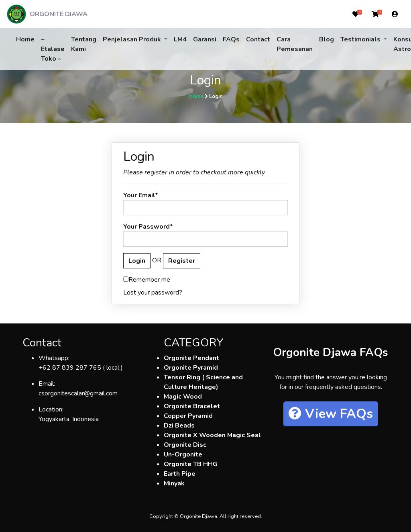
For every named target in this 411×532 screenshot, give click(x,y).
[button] (356, 14)
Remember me (147, 280)
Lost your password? (153, 293)
